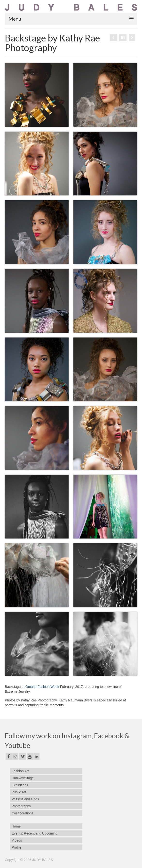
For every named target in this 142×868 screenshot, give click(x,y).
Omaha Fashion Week (42, 687)
